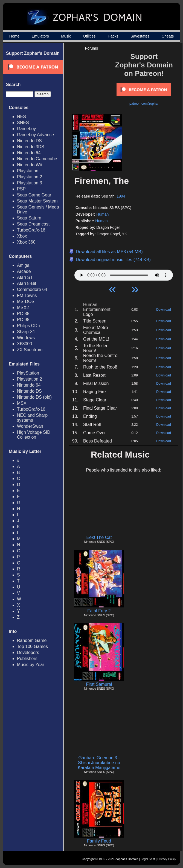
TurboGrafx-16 (31, 230)
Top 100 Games (32, 646)
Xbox (22, 236)
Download (163, 310)
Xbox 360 (26, 242)
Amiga (23, 265)
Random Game (32, 640)
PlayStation (28, 373)
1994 (121, 196)
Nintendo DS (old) (34, 397)
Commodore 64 (32, 289)
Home (14, 36)
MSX (22, 403)
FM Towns (27, 295)
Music (66, 36)
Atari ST (25, 277)
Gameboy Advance (35, 135)
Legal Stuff (148, 859)
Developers (28, 653)
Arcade (24, 271)
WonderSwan (30, 426)
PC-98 (23, 320)
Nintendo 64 (29, 153)
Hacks (113, 36)
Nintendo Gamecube (37, 159)
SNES (23, 123)
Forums (91, 48)
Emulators (40, 36)
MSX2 (23, 308)
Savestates (140, 36)
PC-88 (23, 314)
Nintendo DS (29, 141)
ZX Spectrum (30, 350)
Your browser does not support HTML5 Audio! (124, 274)
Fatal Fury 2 (99, 611)
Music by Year (31, 665)
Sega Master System (37, 201)
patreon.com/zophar (144, 104)
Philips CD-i (28, 326)
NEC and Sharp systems (32, 418)
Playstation (28, 171)
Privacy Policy (167, 859)
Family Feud (99, 841)
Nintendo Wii (29, 165)
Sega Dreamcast (33, 224)
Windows (26, 338)
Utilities (89, 36)
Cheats (168, 36)
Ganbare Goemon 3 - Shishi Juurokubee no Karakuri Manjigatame (99, 763)
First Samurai (99, 684)
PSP (21, 189)
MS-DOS (26, 302)
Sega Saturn (29, 218)
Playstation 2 (30, 177)
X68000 (24, 344)
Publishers (27, 659)
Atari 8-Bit (27, 283)
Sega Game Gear (34, 195)
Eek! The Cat (99, 537)
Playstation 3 (30, 183)
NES (21, 117)
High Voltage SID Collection (34, 435)
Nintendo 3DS (31, 147)
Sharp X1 (26, 332)
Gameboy (26, 129)
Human (102, 214)
